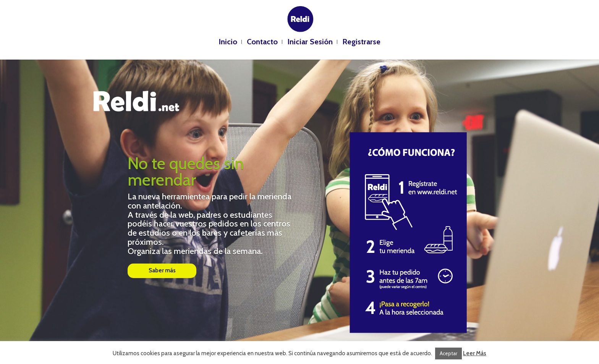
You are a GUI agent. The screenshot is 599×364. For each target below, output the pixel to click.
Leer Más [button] (475, 353)
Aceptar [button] (448, 353)
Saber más (162, 270)
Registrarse (361, 43)
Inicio (228, 43)
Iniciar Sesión (310, 43)
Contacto (262, 43)
